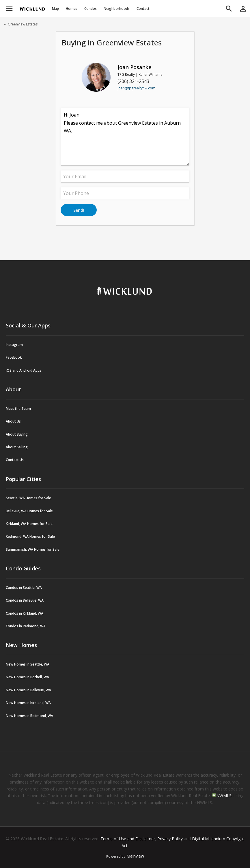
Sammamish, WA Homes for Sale (33, 549)
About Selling (17, 447)
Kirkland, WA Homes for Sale (29, 524)
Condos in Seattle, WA (24, 588)
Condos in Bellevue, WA (25, 600)
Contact (143, 9)
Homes (72, 9)
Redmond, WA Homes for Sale (30, 536)
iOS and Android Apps (24, 370)
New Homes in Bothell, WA (27, 677)
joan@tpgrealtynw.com (136, 88)
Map (55, 9)
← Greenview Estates (20, 24)
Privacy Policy (170, 839)
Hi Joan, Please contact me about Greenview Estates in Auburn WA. (125, 137)
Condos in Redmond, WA (26, 626)
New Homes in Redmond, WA (29, 716)
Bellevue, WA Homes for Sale (29, 511)
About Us (13, 421)
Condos (91, 9)
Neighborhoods (117, 9)
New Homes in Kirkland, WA (28, 703)
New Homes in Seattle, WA (28, 664)
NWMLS (224, 796)
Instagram (14, 345)
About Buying (17, 434)
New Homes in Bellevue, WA (28, 690)
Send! (79, 210)
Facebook (14, 357)
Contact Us (15, 460)
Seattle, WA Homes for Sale (28, 498)
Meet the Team (18, 409)
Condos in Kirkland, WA (25, 613)
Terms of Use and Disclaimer (128, 839)
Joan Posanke (135, 67)
